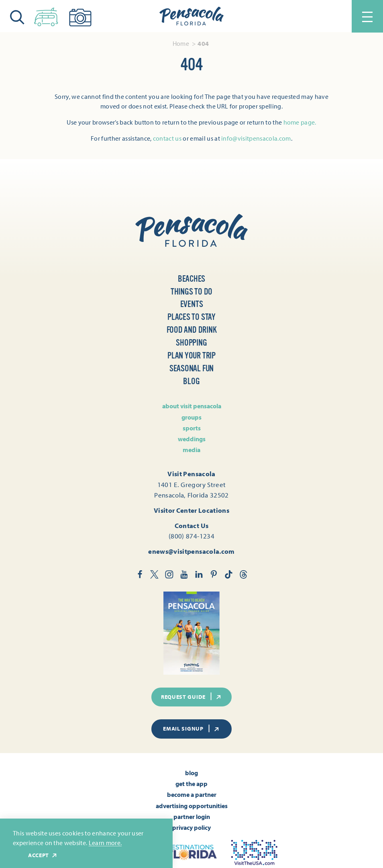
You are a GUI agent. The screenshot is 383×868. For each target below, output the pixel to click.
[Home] (191, 16)
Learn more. (105, 843)
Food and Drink (192, 330)
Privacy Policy (191, 827)
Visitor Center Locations (191, 510)
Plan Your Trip (191, 356)
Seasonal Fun (191, 368)
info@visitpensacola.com (256, 138)
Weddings (192, 439)
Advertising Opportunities (192, 806)
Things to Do (191, 292)
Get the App (191, 784)
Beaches (192, 279)
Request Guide (191, 696)
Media (191, 450)
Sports (192, 428)
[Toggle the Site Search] (17, 16)
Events (192, 304)
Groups (191, 417)
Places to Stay (191, 317)
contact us (167, 138)
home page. (300, 122)
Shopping (191, 343)
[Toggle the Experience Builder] (46, 15)
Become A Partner (192, 794)
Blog (191, 381)
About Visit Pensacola (192, 406)
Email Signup (191, 729)
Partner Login (192, 817)
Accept (43, 855)
